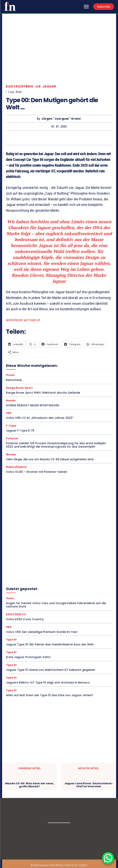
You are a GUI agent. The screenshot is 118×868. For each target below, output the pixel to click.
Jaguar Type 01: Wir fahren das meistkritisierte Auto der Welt (50, 644)
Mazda (11, 454)
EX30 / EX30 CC (16, 614)
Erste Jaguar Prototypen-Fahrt (28, 657)
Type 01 (11, 640)
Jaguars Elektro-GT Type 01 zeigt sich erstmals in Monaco (48, 682)
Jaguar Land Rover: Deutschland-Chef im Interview (89, 785)
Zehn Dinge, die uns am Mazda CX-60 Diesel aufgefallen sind (50, 459)
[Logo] (10, 6)
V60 (9, 627)
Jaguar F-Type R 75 (20, 431)
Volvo (10, 598)
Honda (11, 400)
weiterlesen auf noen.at (23, 320)
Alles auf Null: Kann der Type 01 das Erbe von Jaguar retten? (49, 695)
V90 (9, 413)
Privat (10, 375)
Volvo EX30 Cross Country (25, 619)
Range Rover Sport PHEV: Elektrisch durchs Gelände (43, 393)
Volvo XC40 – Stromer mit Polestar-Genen (37, 472)
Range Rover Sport (19, 388)
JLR (38, 86)
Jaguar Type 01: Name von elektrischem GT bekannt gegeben (51, 670)
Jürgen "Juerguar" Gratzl (61, 119)
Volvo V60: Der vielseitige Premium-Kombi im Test (42, 632)
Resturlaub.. (14, 380)
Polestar (12, 438)
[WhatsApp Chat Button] (108, 858)
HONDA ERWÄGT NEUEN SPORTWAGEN (33, 405)
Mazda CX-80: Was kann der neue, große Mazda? (30, 785)
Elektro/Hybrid (20, 86)
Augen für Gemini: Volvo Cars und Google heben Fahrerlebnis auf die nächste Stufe (56, 605)
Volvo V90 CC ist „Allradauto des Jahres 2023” (40, 418)
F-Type (11, 426)
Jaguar (49, 86)
